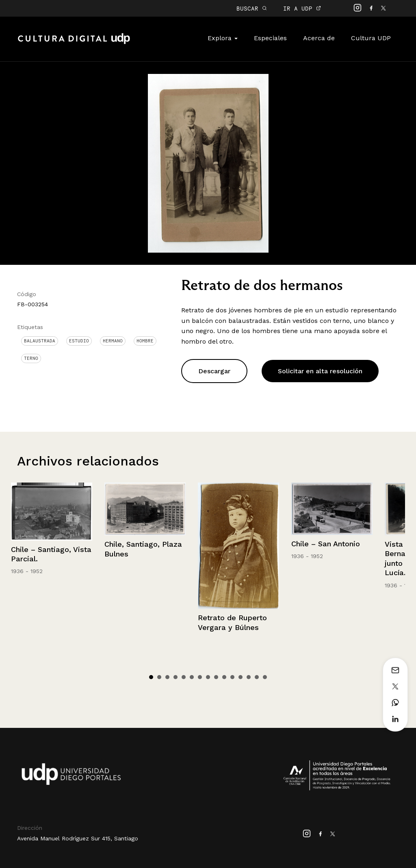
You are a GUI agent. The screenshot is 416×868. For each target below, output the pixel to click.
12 (240, 677)
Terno (31, 358)
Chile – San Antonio (326, 544)
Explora (223, 38)
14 (257, 677)
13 (249, 677)
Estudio (79, 341)
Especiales (270, 38)
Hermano (113, 341)
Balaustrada (40, 341)
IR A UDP (302, 8)
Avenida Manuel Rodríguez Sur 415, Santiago (78, 838)
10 (224, 677)
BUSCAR (252, 8)
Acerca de (319, 38)
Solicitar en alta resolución (320, 371)
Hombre (145, 341)
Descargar (214, 371)
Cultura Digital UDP (74, 43)
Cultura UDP (371, 38)
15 (265, 677)
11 (232, 677)
